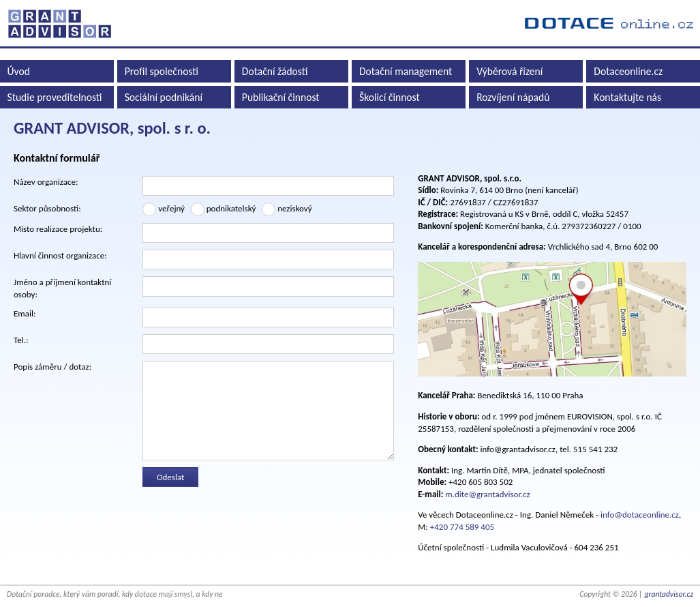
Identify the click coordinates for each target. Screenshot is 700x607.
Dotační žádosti (275, 71)
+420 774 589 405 (462, 527)
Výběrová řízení (509, 71)
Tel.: (21, 340)
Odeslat (170, 477)
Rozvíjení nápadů (513, 97)
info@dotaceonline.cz (640, 515)
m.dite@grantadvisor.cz (487, 494)
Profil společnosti (162, 71)
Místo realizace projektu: (58, 229)
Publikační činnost (281, 97)
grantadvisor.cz (669, 594)
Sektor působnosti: (47, 208)
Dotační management (406, 71)
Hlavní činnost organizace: (60, 255)
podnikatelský (224, 209)
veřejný (164, 209)
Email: (25, 313)
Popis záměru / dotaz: (52, 367)
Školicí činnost (390, 97)
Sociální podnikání (164, 97)
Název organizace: (46, 182)
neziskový (287, 209)
